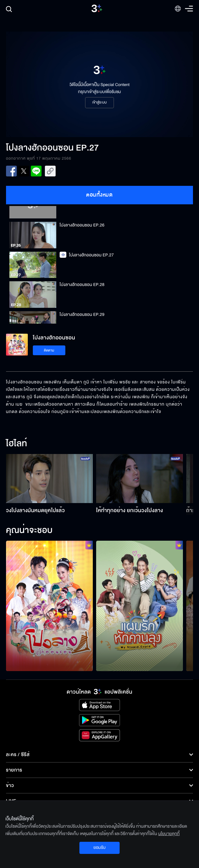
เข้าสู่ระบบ (99, 102)
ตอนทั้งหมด (99, 195)
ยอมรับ (99, 848)
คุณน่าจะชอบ (29, 531)
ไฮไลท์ (17, 444)
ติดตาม (49, 350)
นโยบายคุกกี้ (169, 834)
